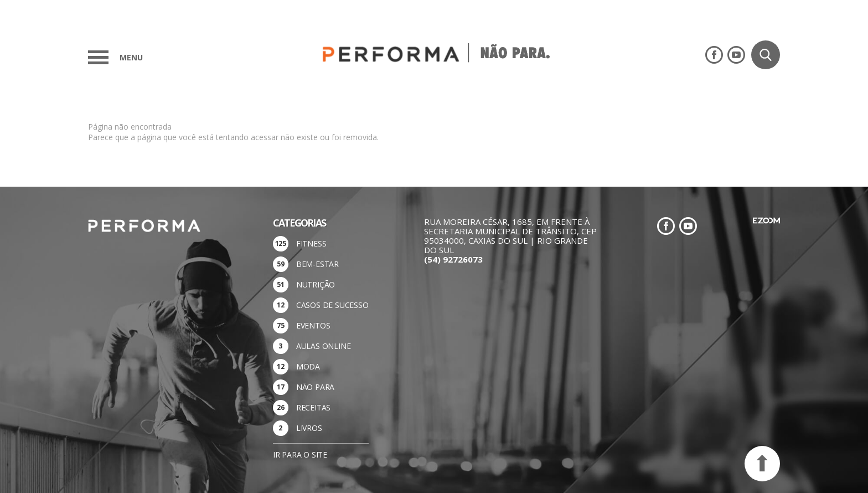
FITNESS (311, 243)
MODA (308, 366)
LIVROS (309, 428)
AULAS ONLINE (324, 346)
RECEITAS (313, 407)
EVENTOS (313, 325)
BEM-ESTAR (317, 264)
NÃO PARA (315, 387)
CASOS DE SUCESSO (332, 305)
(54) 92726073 (453, 259)
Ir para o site (300, 455)
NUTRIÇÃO (316, 284)
